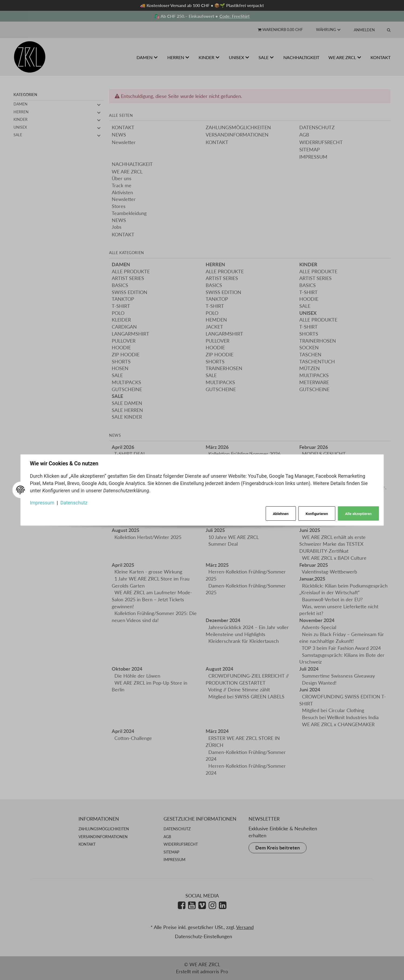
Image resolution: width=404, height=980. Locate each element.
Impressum (43, 503)
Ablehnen (280, 513)
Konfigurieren (316, 513)
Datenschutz (74, 503)
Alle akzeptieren (358, 513)
